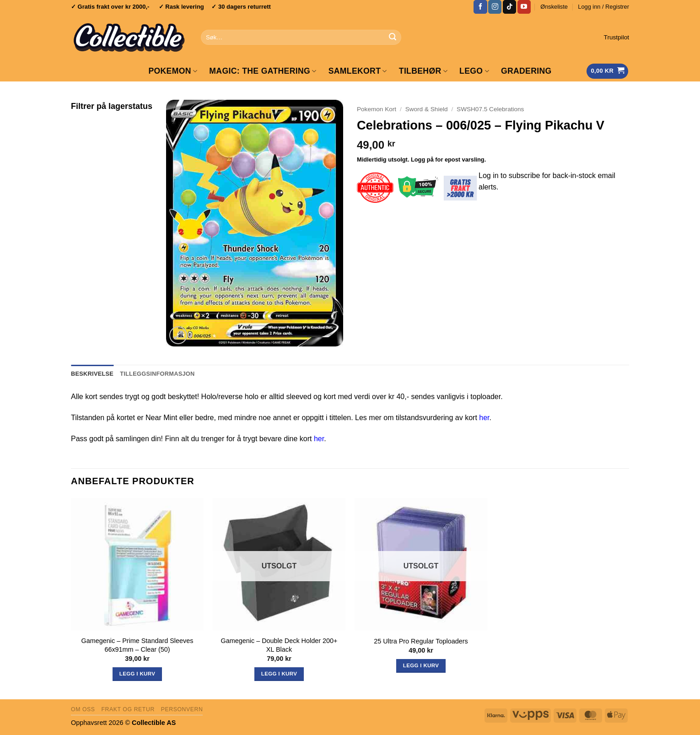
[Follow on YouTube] (524, 7)
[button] (603, 7)
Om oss (83, 709)
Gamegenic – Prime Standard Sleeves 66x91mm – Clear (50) (137, 645)
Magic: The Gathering (263, 71)
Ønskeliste (554, 7)
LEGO (474, 71)
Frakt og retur (128, 709)
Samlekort (358, 71)
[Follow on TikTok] (509, 7)
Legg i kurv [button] (137, 674)
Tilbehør (423, 71)
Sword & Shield (427, 109)
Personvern (182, 709)
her (484, 418)
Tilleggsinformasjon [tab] (157, 374)
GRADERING (526, 71)
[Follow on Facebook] (480, 7)
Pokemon (173, 71)
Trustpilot (617, 37)
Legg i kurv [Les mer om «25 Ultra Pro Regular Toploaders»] (421, 665)
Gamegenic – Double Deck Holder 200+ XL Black (279, 645)
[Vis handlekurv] (607, 71)
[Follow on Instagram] (495, 7)
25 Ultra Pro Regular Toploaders (421, 641)
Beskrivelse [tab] (92, 374)
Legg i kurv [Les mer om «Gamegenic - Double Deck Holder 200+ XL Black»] (279, 674)
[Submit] (393, 38)
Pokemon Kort (377, 109)
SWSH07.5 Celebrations (490, 109)
